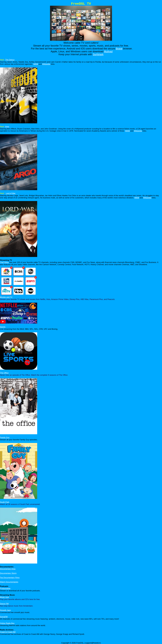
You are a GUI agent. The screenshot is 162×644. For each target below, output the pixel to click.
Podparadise (5, 588)
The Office (4, 373)
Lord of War (11, 193)
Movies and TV (6, 297)
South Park (5, 502)
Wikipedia (46, 64)
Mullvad (108, 51)
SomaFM (4, 617)
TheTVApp (4, 262)
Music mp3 (4, 597)
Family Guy (5, 437)
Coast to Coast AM (8, 632)
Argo (7, 127)
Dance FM (4, 604)
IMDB (36, 64)
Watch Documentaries (9, 582)
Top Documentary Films (10, 578)
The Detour (10, 60)
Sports (3, 327)
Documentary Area (8, 569)
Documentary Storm (8, 573)
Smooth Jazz (5, 610)
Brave (119, 49)
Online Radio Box (7, 623)
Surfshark (98, 54)
